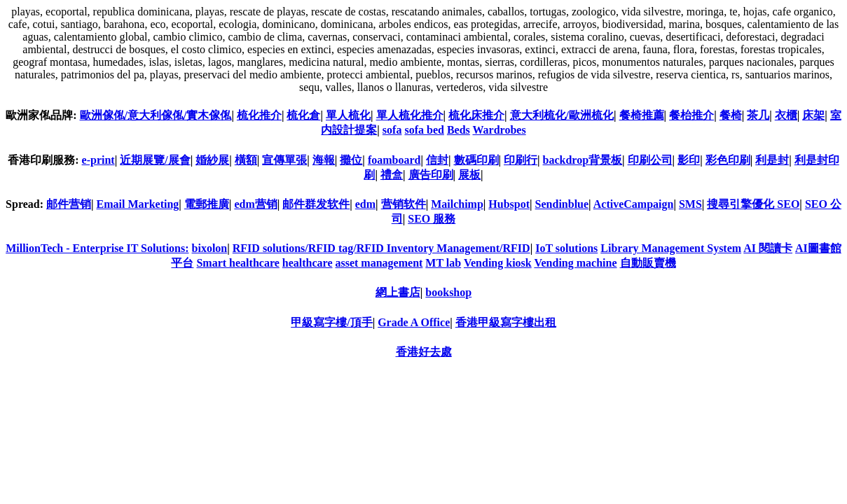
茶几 (758, 115)
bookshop (448, 292)
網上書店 (398, 292)
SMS (690, 204)
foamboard (394, 160)
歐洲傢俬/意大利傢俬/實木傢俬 (156, 115)
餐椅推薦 (642, 115)
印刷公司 (650, 160)
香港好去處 (424, 352)
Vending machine (575, 263)
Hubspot (509, 204)
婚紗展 (212, 160)
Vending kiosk (498, 263)
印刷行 (521, 160)
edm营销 (255, 204)
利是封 (772, 160)
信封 (437, 160)
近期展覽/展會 (155, 160)
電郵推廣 (207, 204)
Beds (459, 130)
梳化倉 (303, 115)
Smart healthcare (237, 263)
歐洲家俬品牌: (41, 115)
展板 (469, 175)
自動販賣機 (648, 263)
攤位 (351, 160)
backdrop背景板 (583, 160)
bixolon (210, 248)
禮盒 (392, 175)
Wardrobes (500, 130)
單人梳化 (348, 115)
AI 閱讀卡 (768, 248)
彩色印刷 (728, 160)
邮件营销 (69, 204)
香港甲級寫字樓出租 (506, 322)
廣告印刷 (431, 175)
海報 (324, 160)
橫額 (246, 160)
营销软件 (404, 204)
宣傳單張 (284, 160)
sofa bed (424, 130)
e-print (98, 160)
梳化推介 (259, 115)
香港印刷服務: (44, 160)
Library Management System (671, 248)
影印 (689, 160)
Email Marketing (138, 204)
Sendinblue (562, 204)
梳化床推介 (476, 115)
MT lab (443, 263)
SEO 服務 (432, 219)
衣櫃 (786, 115)
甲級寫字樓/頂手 (331, 322)
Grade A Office (414, 322)
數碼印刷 (476, 160)
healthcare (308, 263)
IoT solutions (566, 248)
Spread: (26, 204)
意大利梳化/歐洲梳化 (562, 115)
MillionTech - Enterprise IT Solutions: (97, 248)
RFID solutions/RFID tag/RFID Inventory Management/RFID (381, 248)
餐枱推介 (691, 115)
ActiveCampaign (634, 204)
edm (365, 204)
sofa (392, 130)
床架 (813, 115)
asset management (379, 263)
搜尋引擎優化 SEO (753, 204)
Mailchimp (457, 204)
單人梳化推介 (410, 115)
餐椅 (731, 115)
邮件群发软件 (316, 204)
